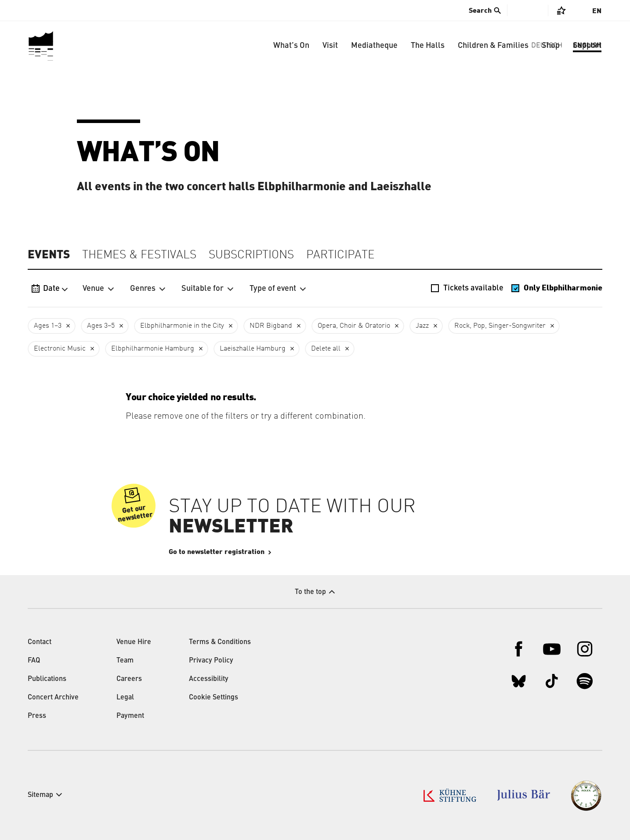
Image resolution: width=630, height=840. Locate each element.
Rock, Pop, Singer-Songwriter (500, 326)
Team (125, 661)
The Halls (428, 46)
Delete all (326, 349)
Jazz (422, 326)
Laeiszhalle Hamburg (253, 349)
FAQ (34, 661)
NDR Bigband (271, 326)
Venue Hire (134, 642)
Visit (330, 46)
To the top (310, 592)
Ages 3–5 (101, 326)
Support (587, 46)
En (597, 11)
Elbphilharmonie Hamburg (153, 349)
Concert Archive (53, 698)
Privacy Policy (211, 661)
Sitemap (40, 795)
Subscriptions (251, 255)
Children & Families (493, 46)
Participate (340, 255)
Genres (148, 289)
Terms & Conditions (220, 642)
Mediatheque (374, 46)
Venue (98, 289)
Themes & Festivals (139, 255)
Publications (47, 679)
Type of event (278, 289)
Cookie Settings (214, 698)
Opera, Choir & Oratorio (354, 326)
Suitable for (208, 289)
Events (49, 255)
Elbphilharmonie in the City (182, 326)
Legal (125, 698)
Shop (551, 46)
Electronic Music (60, 349)
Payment (130, 716)
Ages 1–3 (48, 326)
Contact (40, 642)
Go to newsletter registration (243, 552)
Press (37, 716)
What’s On (291, 46)
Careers (129, 679)
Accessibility (209, 679)
